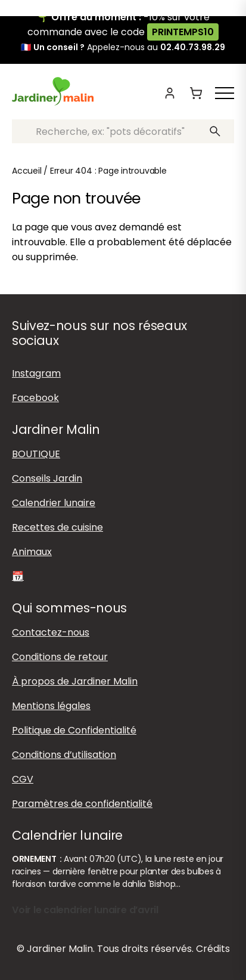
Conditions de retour (60, 657)
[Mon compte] (170, 93)
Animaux (32, 552)
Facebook (35, 398)
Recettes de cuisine (57, 527)
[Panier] (196, 93)
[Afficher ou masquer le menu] (225, 93)
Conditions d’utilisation (64, 755)
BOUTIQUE (36, 454)
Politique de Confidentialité (74, 730)
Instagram (36, 373)
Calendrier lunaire (54, 503)
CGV (23, 779)
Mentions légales (51, 706)
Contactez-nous (51, 632)
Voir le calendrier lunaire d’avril (85, 910)
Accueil (27, 171)
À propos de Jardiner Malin (75, 681)
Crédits (213, 949)
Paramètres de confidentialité (82, 804)
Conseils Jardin (47, 478)
